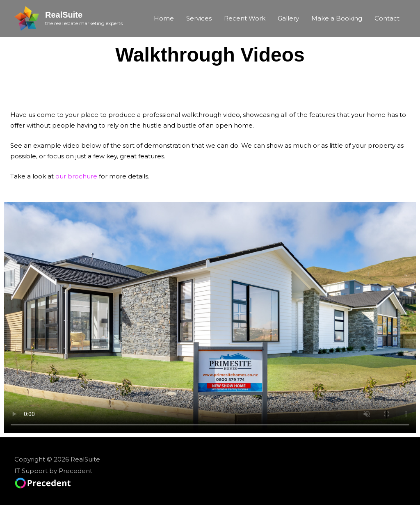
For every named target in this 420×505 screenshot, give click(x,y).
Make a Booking (337, 18)
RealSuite (64, 15)
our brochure (76, 176)
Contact (387, 18)
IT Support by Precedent (53, 471)
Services (199, 18)
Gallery (288, 18)
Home (164, 18)
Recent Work (245, 18)
